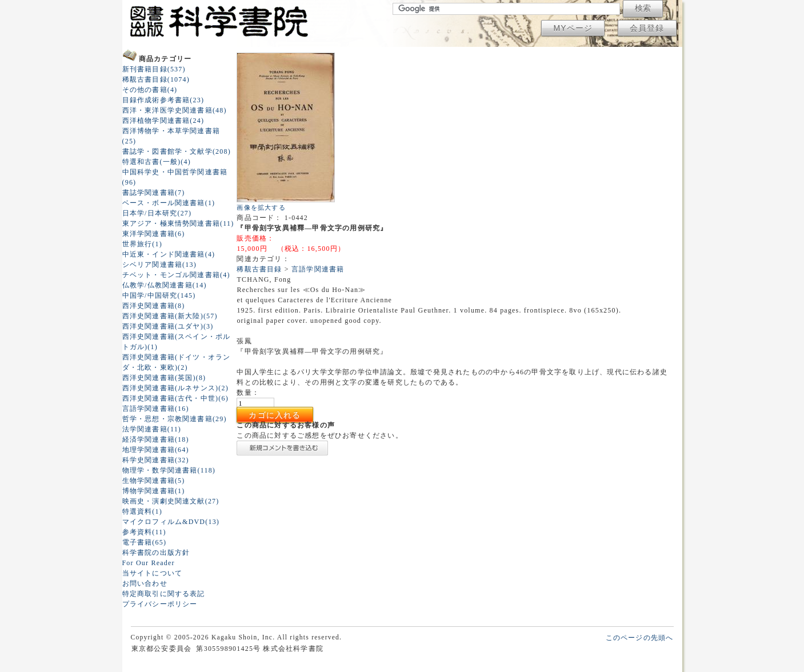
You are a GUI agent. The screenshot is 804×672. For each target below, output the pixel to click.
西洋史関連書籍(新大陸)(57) (170, 316)
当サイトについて (153, 573)
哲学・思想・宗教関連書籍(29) (175, 419)
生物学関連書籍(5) (154, 481)
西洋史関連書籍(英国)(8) (164, 378)
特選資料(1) (142, 511)
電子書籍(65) (145, 542)
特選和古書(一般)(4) (157, 162)
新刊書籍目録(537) (154, 69)
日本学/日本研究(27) (157, 213)
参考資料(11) (144, 532)
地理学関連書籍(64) (156, 450)
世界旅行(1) (142, 244)
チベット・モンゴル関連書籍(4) (176, 275)
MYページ (573, 28)
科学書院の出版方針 (156, 553)
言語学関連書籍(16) (156, 409)
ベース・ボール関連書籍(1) (169, 203)
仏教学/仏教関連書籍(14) (165, 285)
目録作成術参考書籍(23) (163, 100)
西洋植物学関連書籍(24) (163, 121)
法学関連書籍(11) (152, 429)
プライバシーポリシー (160, 604)
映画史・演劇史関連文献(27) (171, 501)
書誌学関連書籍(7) (154, 193)
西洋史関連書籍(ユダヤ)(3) (168, 326)
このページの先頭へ (640, 638)
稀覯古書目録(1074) (156, 79)
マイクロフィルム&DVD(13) (171, 522)
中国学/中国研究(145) (159, 295)
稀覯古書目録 (259, 269)
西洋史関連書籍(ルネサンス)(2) (175, 388)
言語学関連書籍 (318, 269)
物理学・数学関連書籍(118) (169, 470)
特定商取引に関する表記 (164, 594)
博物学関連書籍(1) (154, 491)
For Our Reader (149, 563)
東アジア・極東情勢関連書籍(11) (178, 223)
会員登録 (647, 28)
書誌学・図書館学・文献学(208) (177, 151)
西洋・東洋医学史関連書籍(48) (175, 110)
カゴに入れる (275, 415)
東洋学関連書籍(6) (154, 234)
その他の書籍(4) (150, 90)
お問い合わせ (145, 583)
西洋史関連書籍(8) (154, 306)
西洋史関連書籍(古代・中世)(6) (175, 398)
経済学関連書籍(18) (156, 439)
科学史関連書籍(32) (156, 460)
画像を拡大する (261, 207)
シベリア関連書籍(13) (159, 265)
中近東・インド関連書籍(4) (169, 254)
